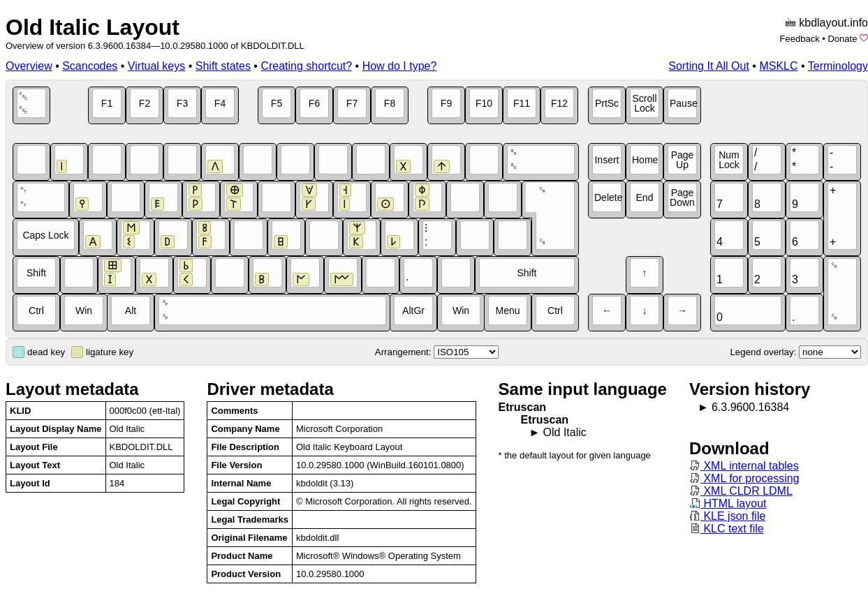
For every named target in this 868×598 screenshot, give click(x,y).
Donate (842, 39)
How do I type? (400, 66)
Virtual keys (156, 66)
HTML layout (728, 503)
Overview (29, 66)
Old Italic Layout (93, 27)
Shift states (223, 66)
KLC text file (727, 529)
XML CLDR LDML (741, 491)
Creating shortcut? (306, 66)
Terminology (838, 66)
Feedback (800, 39)
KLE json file (727, 516)
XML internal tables (744, 466)
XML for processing (744, 478)
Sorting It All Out (709, 66)
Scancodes (90, 66)
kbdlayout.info (833, 23)
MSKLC (778, 66)
